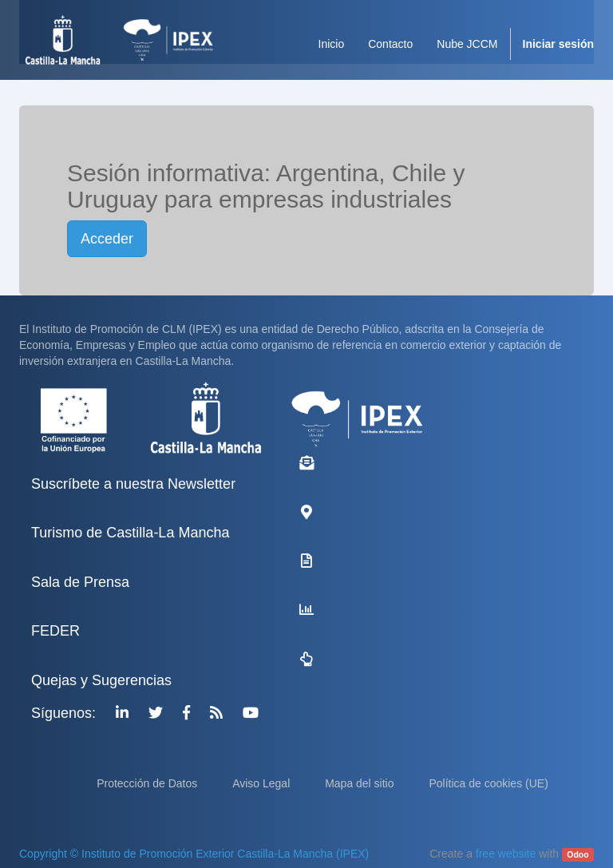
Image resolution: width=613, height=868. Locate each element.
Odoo (577, 854)
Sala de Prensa (80, 582)
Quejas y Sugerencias (101, 680)
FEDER (55, 631)
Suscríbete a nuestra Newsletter (133, 484)
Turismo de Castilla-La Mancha (130, 533)
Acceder (107, 239)
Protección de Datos (148, 783)
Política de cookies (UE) (488, 783)
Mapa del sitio (361, 783)
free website (506, 854)
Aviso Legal (263, 783)
